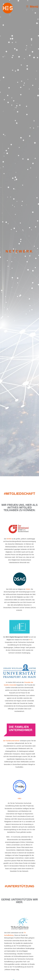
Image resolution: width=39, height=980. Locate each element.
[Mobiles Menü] (32, 7)
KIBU (19, 798)
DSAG (28, 589)
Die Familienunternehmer (11, 741)
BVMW (9, 539)
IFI (30, 640)
